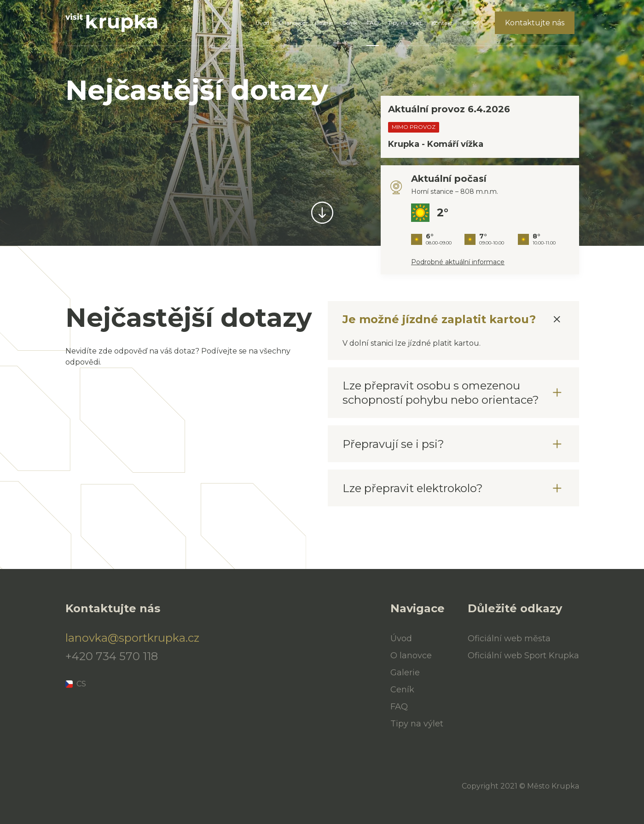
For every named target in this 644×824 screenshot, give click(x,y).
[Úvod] (111, 23)
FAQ (373, 23)
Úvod (262, 23)
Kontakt (442, 23)
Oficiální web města (509, 638)
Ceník (350, 23)
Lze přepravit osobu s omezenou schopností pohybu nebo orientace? (441, 393)
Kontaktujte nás (535, 23)
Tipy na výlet (405, 23)
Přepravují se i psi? (393, 444)
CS (466, 23)
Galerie (324, 23)
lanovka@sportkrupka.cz (125, 638)
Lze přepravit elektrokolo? (413, 488)
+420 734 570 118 (112, 656)
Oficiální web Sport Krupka (523, 656)
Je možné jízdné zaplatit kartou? (439, 319)
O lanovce (292, 23)
